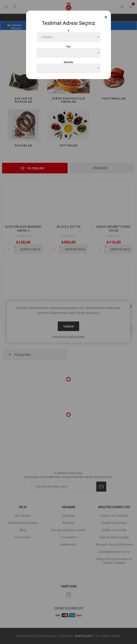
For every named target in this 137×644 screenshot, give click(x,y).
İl (68, 31)
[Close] (106, 17)
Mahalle (68, 62)
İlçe (68, 47)
